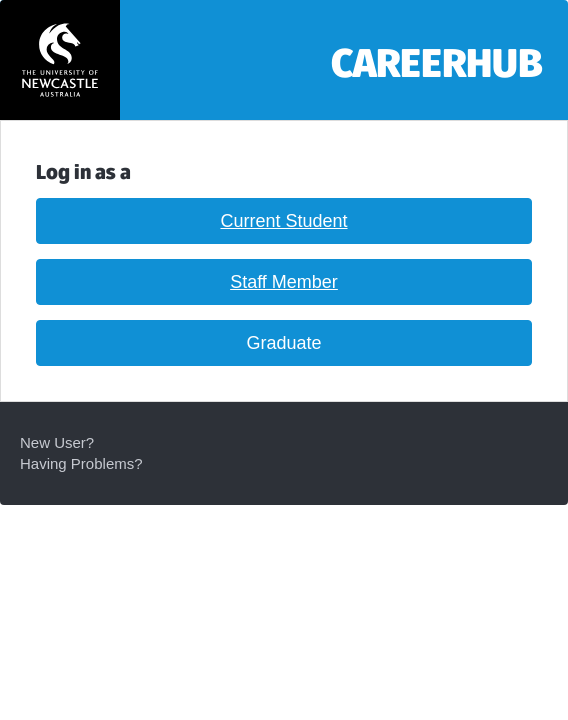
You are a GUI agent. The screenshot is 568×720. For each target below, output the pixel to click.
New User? (57, 442)
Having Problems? (81, 463)
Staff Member (284, 282)
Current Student (283, 221)
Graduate (283, 343)
